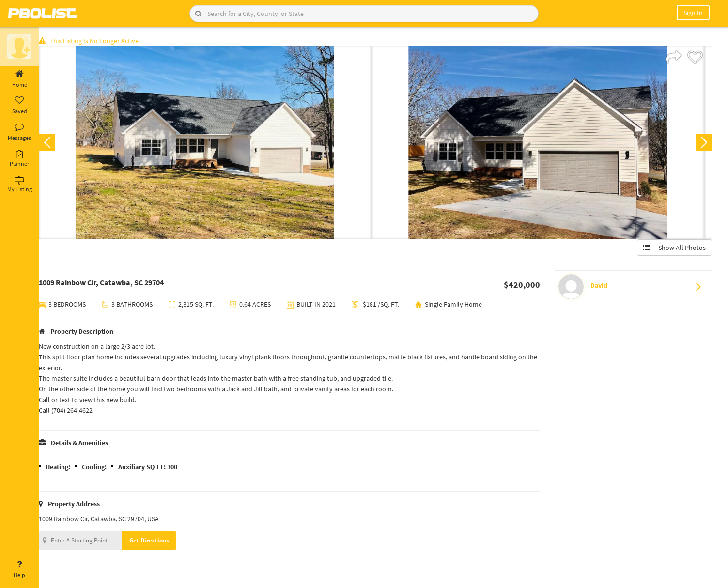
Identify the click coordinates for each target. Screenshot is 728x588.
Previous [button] (54, 143)
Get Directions (156, 541)
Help (19, 570)
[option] (212, 143)
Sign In (693, 13)
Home (19, 79)
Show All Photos (674, 248)
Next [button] (703, 143)
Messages (19, 132)
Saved (19, 106)
